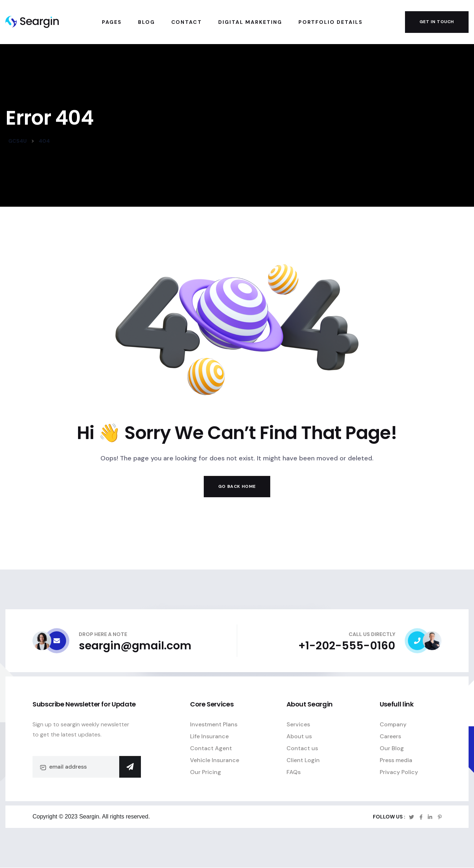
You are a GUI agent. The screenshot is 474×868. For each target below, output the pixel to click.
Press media (396, 760)
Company (393, 724)
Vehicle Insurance (215, 760)
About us (299, 736)
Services (298, 724)
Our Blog (392, 748)
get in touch (437, 22)
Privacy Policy (399, 772)
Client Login (303, 760)
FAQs (294, 772)
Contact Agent (211, 748)
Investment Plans (214, 724)
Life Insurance (209, 736)
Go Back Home (237, 486)
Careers (390, 736)
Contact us (302, 748)
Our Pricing (206, 772)
